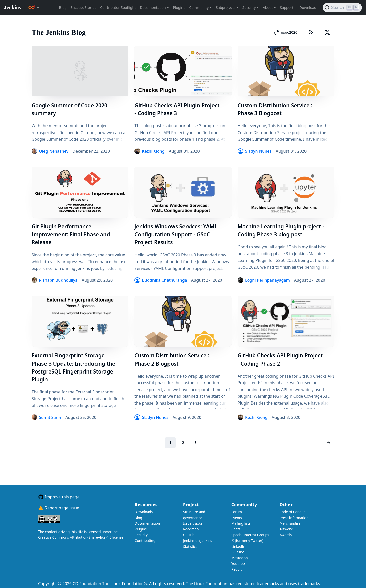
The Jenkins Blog (59, 32)
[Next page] (329, 443)
